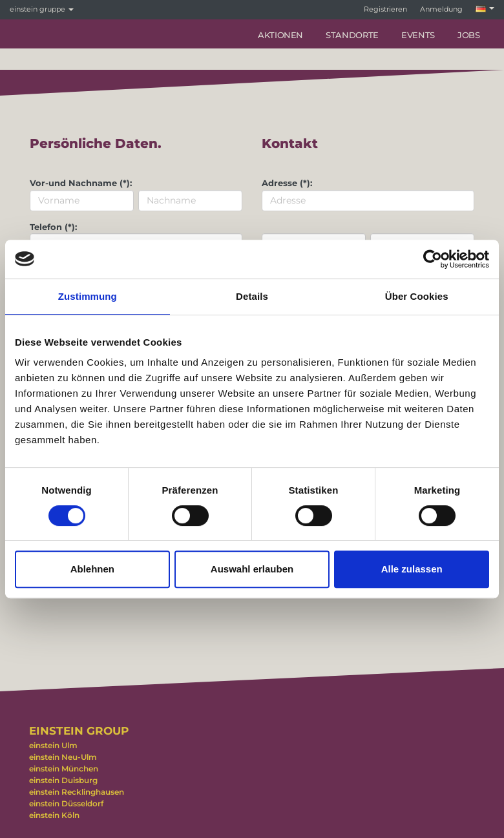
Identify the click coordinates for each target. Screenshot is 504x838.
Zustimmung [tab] (88, 296)
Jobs (469, 35)
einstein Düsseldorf (66, 803)
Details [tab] (252, 296)
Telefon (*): (53, 227)
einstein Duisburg (63, 780)
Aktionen (280, 35)
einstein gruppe (42, 9)
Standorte (352, 35)
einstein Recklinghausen (77, 792)
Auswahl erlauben (252, 569)
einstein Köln (54, 815)
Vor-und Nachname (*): (81, 183)
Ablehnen (92, 569)
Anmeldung (441, 9)
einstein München (64, 769)
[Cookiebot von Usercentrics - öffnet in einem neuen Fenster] (433, 259)
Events (418, 35)
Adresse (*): (287, 183)
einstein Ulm (53, 745)
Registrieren (385, 9)
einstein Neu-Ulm (63, 757)
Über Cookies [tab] (417, 296)
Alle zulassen (412, 569)
